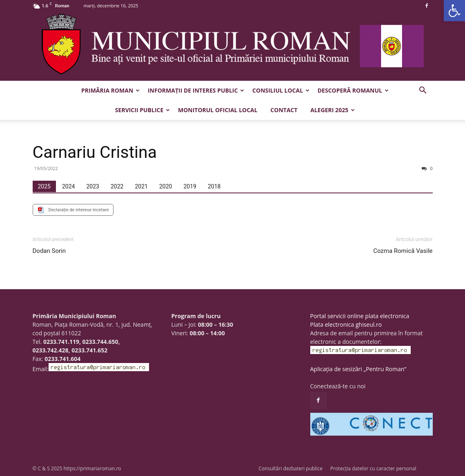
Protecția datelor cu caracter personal (373, 468)
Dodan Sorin (49, 251)
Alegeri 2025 (333, 110)
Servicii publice (142, 110)
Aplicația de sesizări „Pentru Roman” (358, 369)
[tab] (44, 186)
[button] (454, 11)
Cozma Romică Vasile (403, 251)
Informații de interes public (196, 90)
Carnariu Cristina (95, 152)
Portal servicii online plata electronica (360, 316)
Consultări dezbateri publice (290, 468)
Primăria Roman (110, 90)
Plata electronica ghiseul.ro (346, 324)
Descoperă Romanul (353, 90)
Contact (284, 110)
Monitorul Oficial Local (218, 110)
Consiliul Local (281, 90)
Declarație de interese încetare (79, 210)
